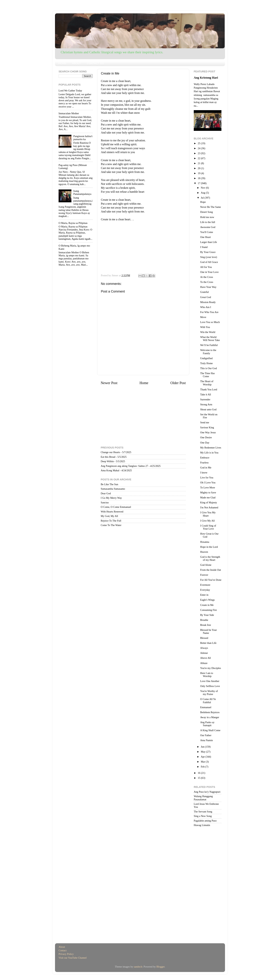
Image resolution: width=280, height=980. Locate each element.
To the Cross (207, 282)
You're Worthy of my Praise (209, 693)
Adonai (204, 653)
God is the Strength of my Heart (210, 558)
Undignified (206, 358)
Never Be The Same (211, 207)
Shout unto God (208, 409)
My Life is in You (209, 453)
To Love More (208, 488)
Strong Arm (206, 404)
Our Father (206, 735)
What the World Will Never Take (210, 339)
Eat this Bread (108, 457)
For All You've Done (211, 580)
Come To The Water (111, 525)
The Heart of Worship (207, 383)
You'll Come (207, 232)
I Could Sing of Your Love (208, 527)
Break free (206, 625)
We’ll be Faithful (209, 345)
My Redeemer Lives (211, 448)
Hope (203, 202)
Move (203, 317)
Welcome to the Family (208, 352)
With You (205, 327)
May (204, 752)
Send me (205, 422)
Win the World (208, 332)
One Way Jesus (208, 432)
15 (199, 778)
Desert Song (207, 212)
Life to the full (208, 222)
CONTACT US (95, 63)
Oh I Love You (208, 483)
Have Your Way (208, 287)
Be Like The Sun (109, 484)
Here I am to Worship (207, 675)
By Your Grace (208, 252)
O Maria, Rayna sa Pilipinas (73, 223)
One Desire (206, 437)
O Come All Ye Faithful (208, 701)
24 (199, 148)
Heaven (204, 552)
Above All (206, 658)
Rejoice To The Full (111, 521)
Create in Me (207, 605)
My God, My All (109, 516)
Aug (203, 193)
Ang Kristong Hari (206, 78)
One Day (205, 443)
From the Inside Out (211, 570)
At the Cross (207, 277)
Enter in (204, 595)
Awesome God (208, 227)
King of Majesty (209, 502)
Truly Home (206, 363)
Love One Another (210, 681)
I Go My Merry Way (111, 498)
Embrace (205, 458)
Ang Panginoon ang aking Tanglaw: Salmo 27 (124, 466)
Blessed (204, 638)
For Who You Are (209, 312)
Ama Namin (207, 740)
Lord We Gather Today (70, 91)
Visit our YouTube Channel (73, 958)
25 (199, 143)
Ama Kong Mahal (110, 470)
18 (199, 178)
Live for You (207, 478)
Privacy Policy (66, 954)
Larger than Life (209, 242)
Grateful (204, 292)
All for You (206, 267)
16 (199, 773)
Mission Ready (208, 302)
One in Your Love (209, 272)
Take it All (206, 394)
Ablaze (204, 663)
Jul (203, 198)
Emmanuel (206, 707)
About (62, 947)
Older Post (178, 383)
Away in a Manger (210, 717)
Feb (203, 767)
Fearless (204, 463)
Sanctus (105, 502)
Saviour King (207, 427)
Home (144, 383)
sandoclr (138, 967)
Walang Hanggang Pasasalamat (203, 798)
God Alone (206, 565)
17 (199, 183)
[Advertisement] (143, 247)
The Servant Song (203, 812)
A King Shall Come (210, 730)
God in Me (206, 468)
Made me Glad (208, 497)
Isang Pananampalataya (82, 192)
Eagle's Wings (207, 600)
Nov (203, 188)
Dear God (106, 493)
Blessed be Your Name (208, 631)
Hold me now (207, 217)
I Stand (204, 247)
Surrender (205, 399)
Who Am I (206, 307)
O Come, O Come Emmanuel (116, 507)
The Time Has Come (207, 375)
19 (199, 173)
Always (204, 648)
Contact (63, 950)
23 (199, 153)
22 (199, 158)
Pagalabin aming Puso (205, 821)
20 (199, 168)
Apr (203, 757)
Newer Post (109, 383)
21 (199, 163)
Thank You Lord (209, 389)
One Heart (206, 237)
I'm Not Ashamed (209, 507)
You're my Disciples (211, 668)
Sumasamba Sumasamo (113, 489)
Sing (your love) (209, 257)
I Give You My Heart (208, 514)
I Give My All (207, 521)
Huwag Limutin (202, 825)
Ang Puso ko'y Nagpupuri (207, 792)
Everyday (205, 590)
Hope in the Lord (209, 547)
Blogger (161, 967)
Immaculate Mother (69, 113)
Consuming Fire (208, 610)
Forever (204, 575)
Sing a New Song (203, 816)
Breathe (204, 620)
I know (204, 473)
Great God (206, 297)
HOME (62, 63)
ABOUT (77, 63)
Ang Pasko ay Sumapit (207, 724)
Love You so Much (210, 322)
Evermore (205, 585)
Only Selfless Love (210, 686)
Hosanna (205, 542)
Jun (203, 747)
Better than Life (208, 643)
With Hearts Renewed (112, 512)
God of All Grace (209, 262)
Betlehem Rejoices (210, 712)
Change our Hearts (110, 452)
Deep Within (107, 461)
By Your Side (207, 615)
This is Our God (208, 368)
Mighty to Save (208, 492)
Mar (203, 762)
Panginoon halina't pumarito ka (83, 138)
